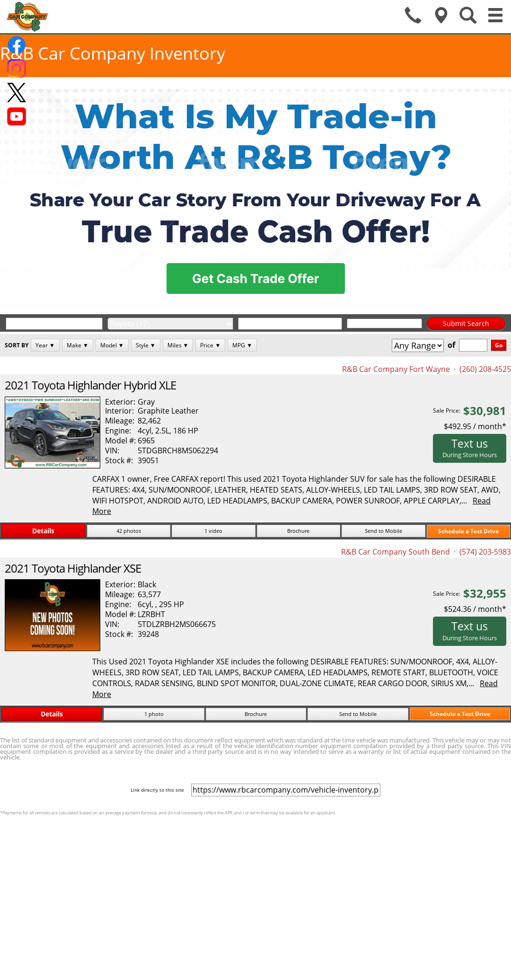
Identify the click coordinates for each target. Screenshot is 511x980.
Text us (470, 448)
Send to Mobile (383, 531)
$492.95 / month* (475, 426)
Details (43, 531)
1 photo (154, 714)
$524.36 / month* (475, 609)
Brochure (298, 531)
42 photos (129, 531)
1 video (213, 531)
